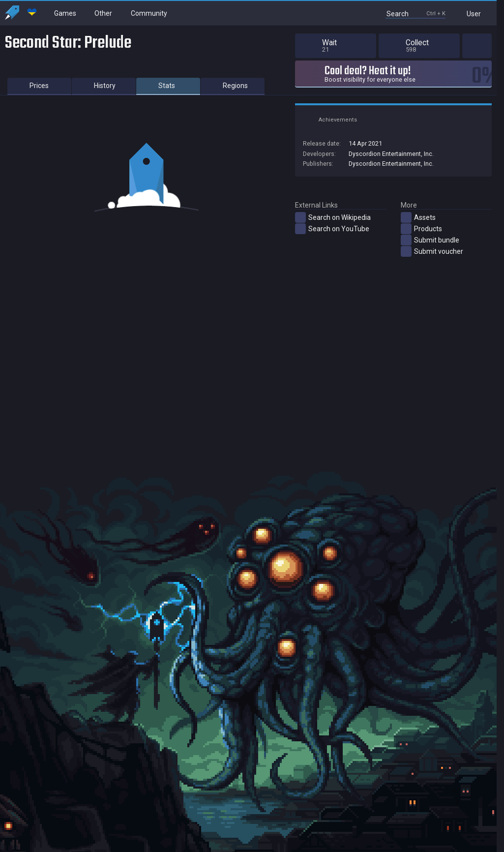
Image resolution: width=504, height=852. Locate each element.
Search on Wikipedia (333, 217)
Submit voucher (432, 251)
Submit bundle (430, 240)
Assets (418, 217)
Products (421, 229)
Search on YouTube (332, 229)
